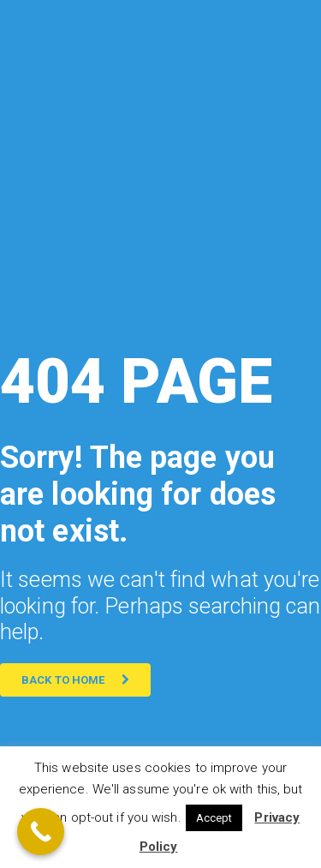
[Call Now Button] (41, 832)
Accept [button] (214, 818)
